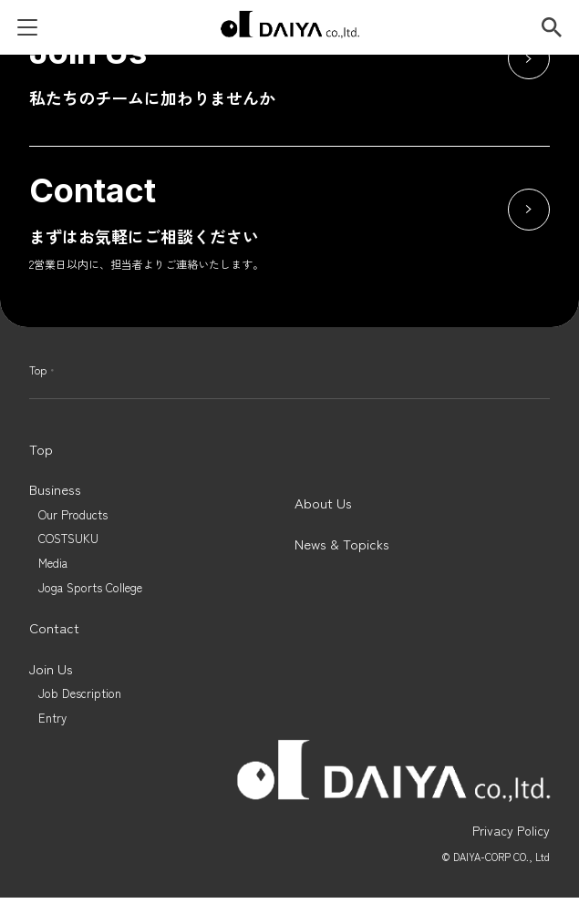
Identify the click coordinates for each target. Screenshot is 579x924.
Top (38, 370)
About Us (323, 503)
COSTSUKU (68, 539)
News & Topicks (342, 544)
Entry (52, 719)
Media (53, 564)
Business (55, 489)
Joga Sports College (90, 588)
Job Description (80, 694)
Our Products (73, 515)
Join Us (51, 669)
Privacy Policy (511, 830)
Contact (54, 628)
